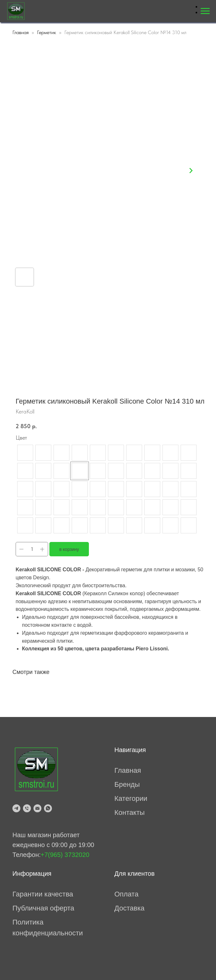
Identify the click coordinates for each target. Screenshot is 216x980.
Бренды (127, 784)
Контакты (130, 812)
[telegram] (16, 808)
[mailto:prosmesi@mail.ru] (37, 808)
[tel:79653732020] (27, 808)
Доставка (129, 908)
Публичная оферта (43, 908)
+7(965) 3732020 (65, 855)
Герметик (47, 32)
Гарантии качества (43, 894)
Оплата (126, 894)
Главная (21, 32)
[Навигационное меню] (205, 11)
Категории (131, 798)
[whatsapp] (48, 808)
